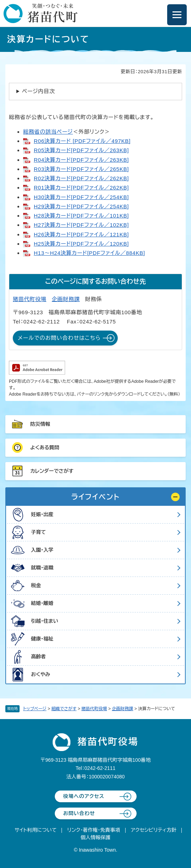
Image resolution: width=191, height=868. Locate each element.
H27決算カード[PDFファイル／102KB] (81, 225)
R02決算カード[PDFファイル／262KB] (81, 178)
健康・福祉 (42, 639)
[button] (95, 497)
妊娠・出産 (42, 514)
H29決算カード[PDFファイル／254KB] (81, 206)
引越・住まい (44, 621)
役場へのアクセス (84, 796)
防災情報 (40, 424)
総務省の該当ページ (48, 132)
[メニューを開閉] (177, 15)
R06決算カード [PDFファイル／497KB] (82, 141)
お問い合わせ (79, 813)
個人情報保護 (96, 837)
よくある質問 (45, 448)
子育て (38, 532)
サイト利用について (36, 830)
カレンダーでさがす (52, 471)
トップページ (35, 709)
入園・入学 (42, 550)
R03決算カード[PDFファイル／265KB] (81, 169)
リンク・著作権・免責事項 (94, 830)
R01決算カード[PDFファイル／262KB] (81, 187)
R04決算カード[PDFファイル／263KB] (81, 160)
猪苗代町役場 (94, 709)
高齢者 (38, 657)
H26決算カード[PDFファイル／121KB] (81, 234)
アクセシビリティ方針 (154, 830)
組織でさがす (64, 709)
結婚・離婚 (42, 603)
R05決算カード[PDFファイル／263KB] (81, 150)
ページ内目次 (39, 91)
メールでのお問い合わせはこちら (59, 338)
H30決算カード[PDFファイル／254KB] (81, 197)
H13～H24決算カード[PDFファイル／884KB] (89, 253)
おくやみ (41, 674)
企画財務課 (123, 709)
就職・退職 (42, 568)
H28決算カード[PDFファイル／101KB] (81, 216)
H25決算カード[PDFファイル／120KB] (81, 244)
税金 (36, 585)
